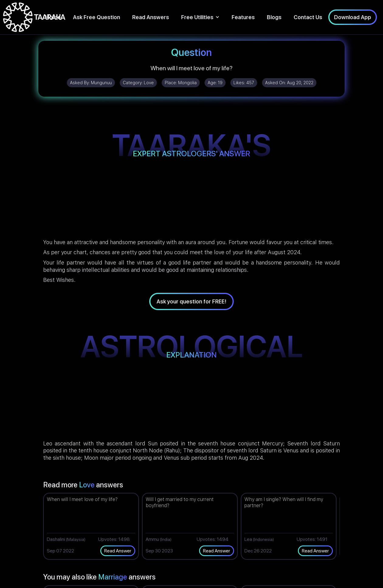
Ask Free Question (97, 17)
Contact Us (308, 17)
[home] (34, 17)
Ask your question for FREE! (191, 301)
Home (53, 17)
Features (243, 17)
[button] (200, 17)
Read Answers (151, 17)
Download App (353, 17)
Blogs (274, 17)
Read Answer (118, 551)
